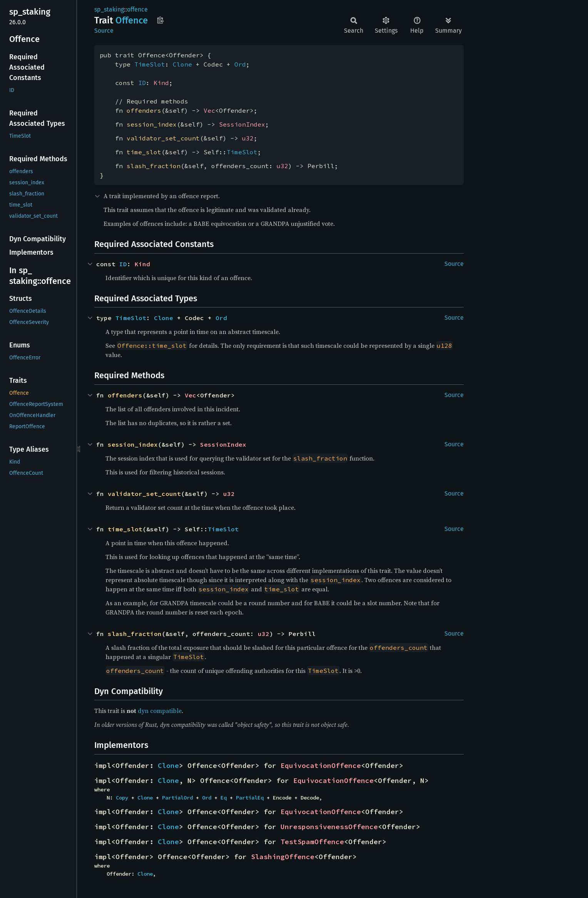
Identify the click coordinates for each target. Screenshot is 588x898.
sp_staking (109, 9)
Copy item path (160, 20)
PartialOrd (177, 798)
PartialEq (250, 798)
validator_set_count (163, 138)
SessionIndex (242, 124)
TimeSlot (150, 64)
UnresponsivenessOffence (329, 827)
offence (137, 9)
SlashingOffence (283, 857)
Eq (224, 798)
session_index (152, 124)
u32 (248, 138)
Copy (122, 798)
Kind (161, 83)
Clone (182, 64)
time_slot (144, 152)
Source (104, 31)
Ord (240, 64)
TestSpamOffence (312, 842)
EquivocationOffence (321, 765)
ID (142, 83)
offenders (144, 110)
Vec (209, 110)
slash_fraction (154, 166)
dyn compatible (160, 711)
